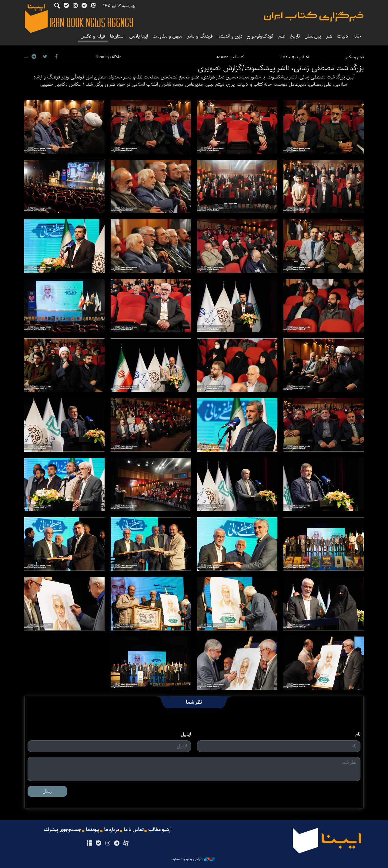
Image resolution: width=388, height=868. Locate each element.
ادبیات (343, 36)
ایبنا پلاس (139, 36)
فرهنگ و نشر (200, 36)
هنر (329, 36)
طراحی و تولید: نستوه (193, 859)
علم (282, 36)
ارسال (47, 791)
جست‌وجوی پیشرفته (62, 830)
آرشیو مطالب (160, 830)
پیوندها (93, 830)
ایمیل (186, 734)
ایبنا (314, 17)
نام (358, 734)
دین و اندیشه (230, 36)
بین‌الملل (313, 36)
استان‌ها (117, 36)
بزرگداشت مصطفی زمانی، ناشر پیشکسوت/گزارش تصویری (281, 68)
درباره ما (112, 830)
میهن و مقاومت (167, 36)
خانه (357, 36)
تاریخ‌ (295, 36)
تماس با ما (134, 830)
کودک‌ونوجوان (260, 36)
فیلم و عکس (93, 36)
